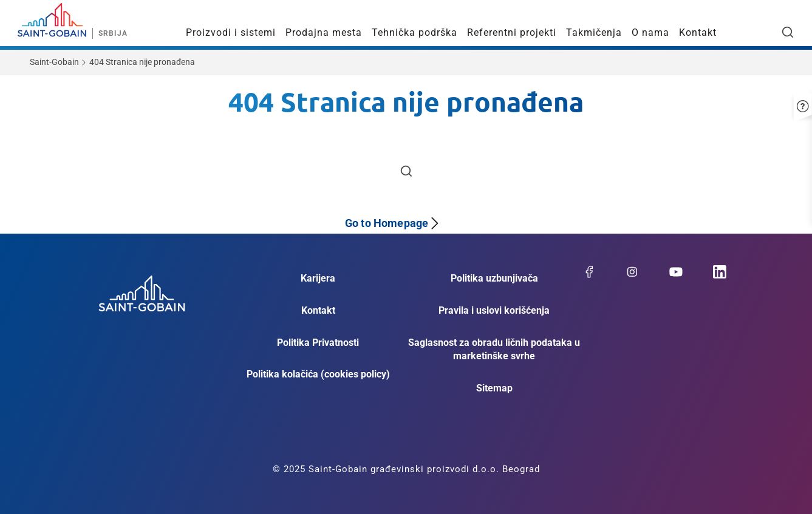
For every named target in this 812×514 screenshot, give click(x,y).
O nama (650, 32)
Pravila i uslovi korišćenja (494, 310)
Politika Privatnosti (318, 343)
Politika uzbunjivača (494, 278)
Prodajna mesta (324, 32)
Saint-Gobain (54, 62)
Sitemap (494, 388)
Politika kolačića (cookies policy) (318, 374)
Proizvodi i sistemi (231, 32)
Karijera (318, 278)
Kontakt (698, 32)
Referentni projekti (512, 32)
